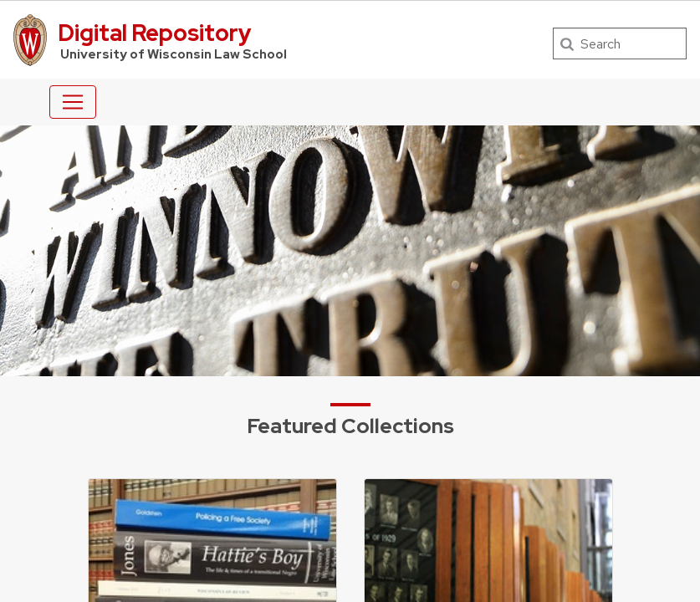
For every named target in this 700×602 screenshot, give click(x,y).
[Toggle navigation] (73, 102)
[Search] (620, 43)
